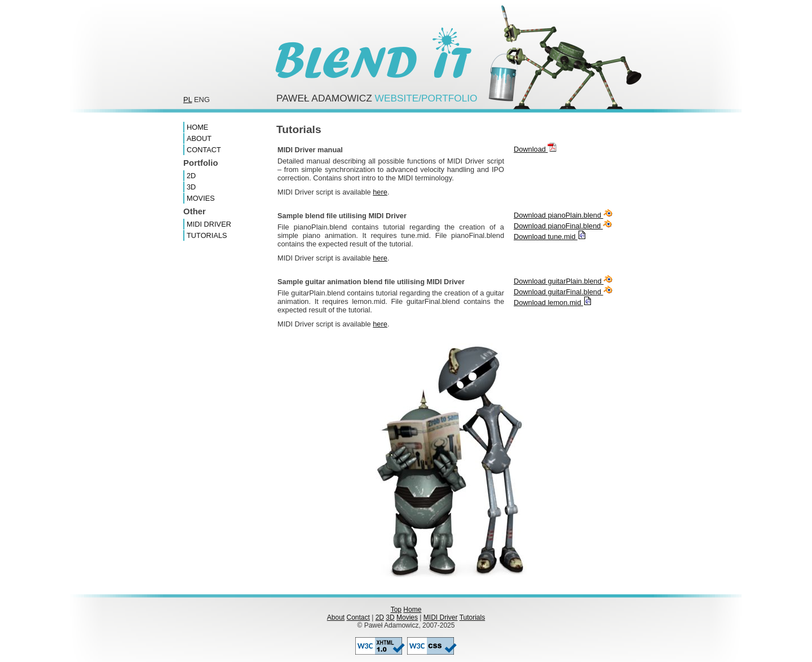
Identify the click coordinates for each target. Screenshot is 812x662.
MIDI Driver (209, 224)
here (380, 192)
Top (396, 610)
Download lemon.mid (553, 303)
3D (191, 187)
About (199, 138)
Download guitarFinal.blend (563, 292)
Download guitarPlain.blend (563, 281)
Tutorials (207, 235)
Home (197, 127)
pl (187, 100)
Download (535, 149)
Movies (201, 198)
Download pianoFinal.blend (563, 226)
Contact (204, 150)
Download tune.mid (550, 237)
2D (191, 176)
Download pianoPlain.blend (563, 215)
